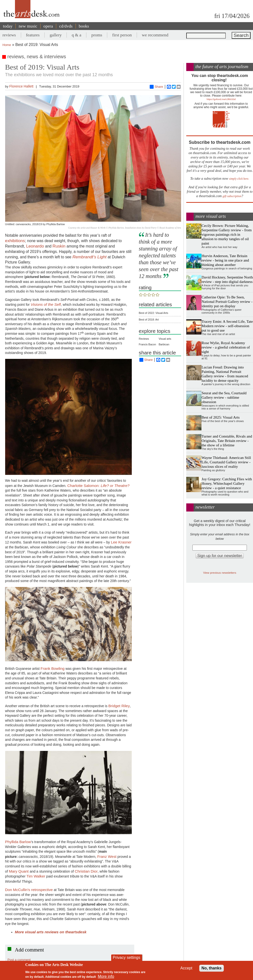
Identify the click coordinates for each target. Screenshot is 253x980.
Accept (186, 968)
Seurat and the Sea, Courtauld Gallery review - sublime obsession (224, 397)
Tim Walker (36, 876)
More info (106, 976)
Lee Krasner (121, 542)
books (84, 26)
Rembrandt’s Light (89, 257)
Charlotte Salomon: (98, 486)
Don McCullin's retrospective (29, 890)
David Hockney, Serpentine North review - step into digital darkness (227, 279)
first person (122, 35)
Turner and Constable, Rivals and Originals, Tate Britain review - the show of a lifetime (227, 441)
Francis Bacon (147, 344)
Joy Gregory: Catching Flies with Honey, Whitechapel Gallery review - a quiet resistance (227, 483)
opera (48, 26)
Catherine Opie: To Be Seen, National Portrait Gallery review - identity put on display (227, 301)
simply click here (239, 179)
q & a (76, 35)
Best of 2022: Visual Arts (154, 313)
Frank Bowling (53, 668)
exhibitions (15, 241)
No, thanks (212, 968)
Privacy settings (126, 958)
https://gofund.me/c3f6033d (221, 99)
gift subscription (232, 196)
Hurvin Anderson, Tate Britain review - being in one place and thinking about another (225, 260)
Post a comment (19, 960)
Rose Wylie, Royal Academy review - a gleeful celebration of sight (226, 347)
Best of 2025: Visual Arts (220, 417)
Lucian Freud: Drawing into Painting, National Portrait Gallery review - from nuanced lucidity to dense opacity (225, 374)
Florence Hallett (21, 86)
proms (97, 35)
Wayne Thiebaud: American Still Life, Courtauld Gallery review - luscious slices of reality (226, 462)
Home (7, 45)
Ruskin (60, 246)
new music (28, 26)
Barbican (164, 344)
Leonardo (35, 246)
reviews (9, 35)
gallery (56, 35)
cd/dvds (66, 26)
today (8, 26)
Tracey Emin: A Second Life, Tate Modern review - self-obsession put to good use (227, 326)
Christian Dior (86, 871)
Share (156, 87)
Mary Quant (19, 871)
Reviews (144, 339)
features (33, 35)
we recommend (155, 35)
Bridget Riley (119, 706)
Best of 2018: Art (149, 320)
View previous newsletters (220, 573)
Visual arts (165, 339)
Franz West (107, 856)
